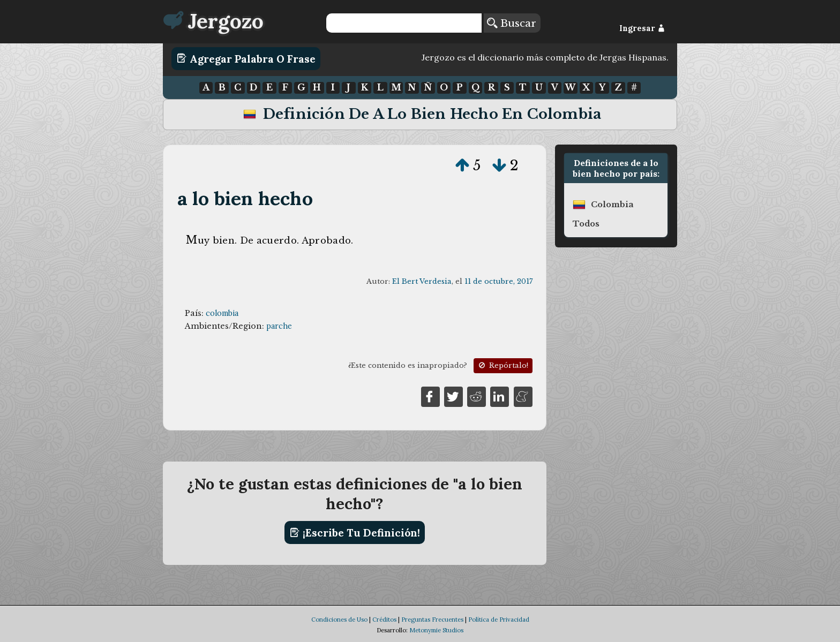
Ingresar (642, 28)
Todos (586, 224)
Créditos (384, 620)
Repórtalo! (502, 365)
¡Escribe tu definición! (355, 533)
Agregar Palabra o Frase (246, 58)
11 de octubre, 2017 (498, 281)
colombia (222, 313)
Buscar (512, 23)
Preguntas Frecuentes (432, 620)
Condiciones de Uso (339, 620)
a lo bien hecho (245, 198)
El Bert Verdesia (422, 281)
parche (279, 326)
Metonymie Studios (436, 630)
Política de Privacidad (499, 620)
